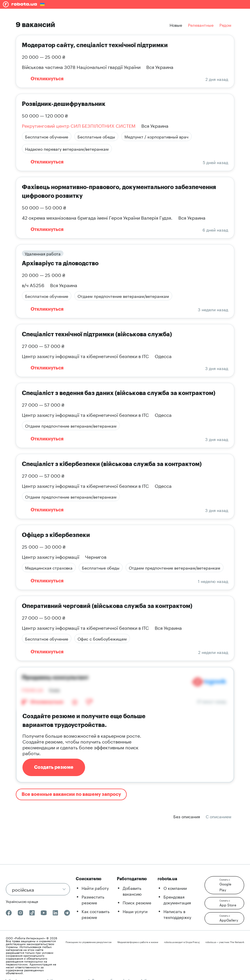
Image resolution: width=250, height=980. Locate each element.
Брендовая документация (177, 899)
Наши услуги (135, 911)
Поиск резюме (137, 902)
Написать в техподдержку (177, 914)
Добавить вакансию (132, 891)
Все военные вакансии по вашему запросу (71, 794)
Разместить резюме (93, 899)
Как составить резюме (96, 914)
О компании (175, 888)
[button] (224, 885)
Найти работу (95, 888)
